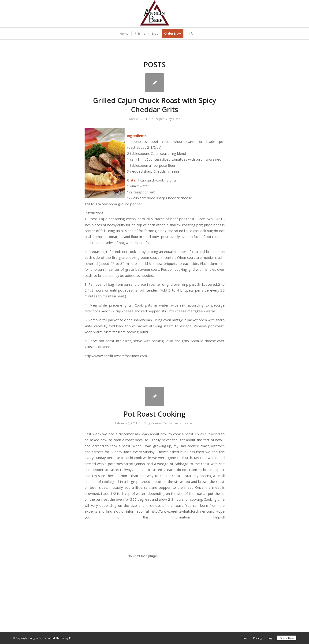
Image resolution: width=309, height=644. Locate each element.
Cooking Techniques (165, 423)
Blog (147, 423)
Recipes (159, 119)
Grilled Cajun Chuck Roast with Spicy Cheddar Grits (154, 105)
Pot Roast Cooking (154, 414)
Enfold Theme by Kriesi (61, 638)
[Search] (190, 33)
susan (176, 119)
